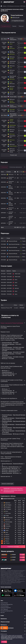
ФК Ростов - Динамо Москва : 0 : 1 (11, 472)
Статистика (4, 167)
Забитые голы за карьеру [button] (8, 363)
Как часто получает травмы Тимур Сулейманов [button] (10, 439)
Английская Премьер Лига (7, 604)
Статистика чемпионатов (16, 167)
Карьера (14, 26)
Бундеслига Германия (6, 608)
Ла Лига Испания (5, 606)
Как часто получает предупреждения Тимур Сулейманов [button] (11, 453)
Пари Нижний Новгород (8, 344)
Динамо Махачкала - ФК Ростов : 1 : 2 (12, 473)
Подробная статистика (13, 547)
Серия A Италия (4, 603)
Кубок (15, 97)
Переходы (21, 26)
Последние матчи (6, 26)
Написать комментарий (7, 484)
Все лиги (3, 613)
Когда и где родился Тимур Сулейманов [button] (12, 323)
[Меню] (1, 2)
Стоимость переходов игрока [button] (9, 410)
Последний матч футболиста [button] (9, 398)
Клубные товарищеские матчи (13, 115)
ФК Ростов (5, 359)
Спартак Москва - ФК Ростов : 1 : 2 (11, 468)
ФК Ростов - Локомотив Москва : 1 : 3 (12, 470)
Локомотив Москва (7, 343)
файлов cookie (9, 639)
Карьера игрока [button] (5, 332)
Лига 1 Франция (4, 609)
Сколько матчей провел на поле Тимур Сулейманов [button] (12, 381)
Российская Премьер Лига (7, 611)
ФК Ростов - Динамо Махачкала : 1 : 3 (12, 467)
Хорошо (4, 642)
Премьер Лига (13, 40)
